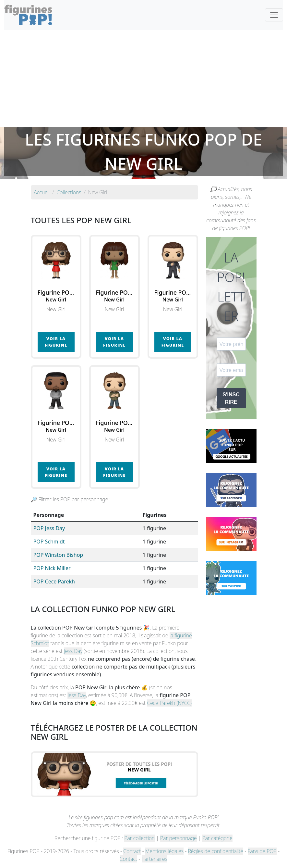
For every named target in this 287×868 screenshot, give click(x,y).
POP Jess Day (49, 528)
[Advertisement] (143, 79)
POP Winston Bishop (58, 555)
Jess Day (73, 651)
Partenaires (155, 859)
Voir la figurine (56, 342)
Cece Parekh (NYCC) (169, 703)
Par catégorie (217, 838)
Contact (132, 851)
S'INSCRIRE (231, 398)
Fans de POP (262, 851)
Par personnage (178, 838)
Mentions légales (164, 851)
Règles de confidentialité (216, 851)
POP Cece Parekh (54, 581)
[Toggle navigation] (274, 15)
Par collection (139, 838)
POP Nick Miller (52, 568)
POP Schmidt (49, 542)
